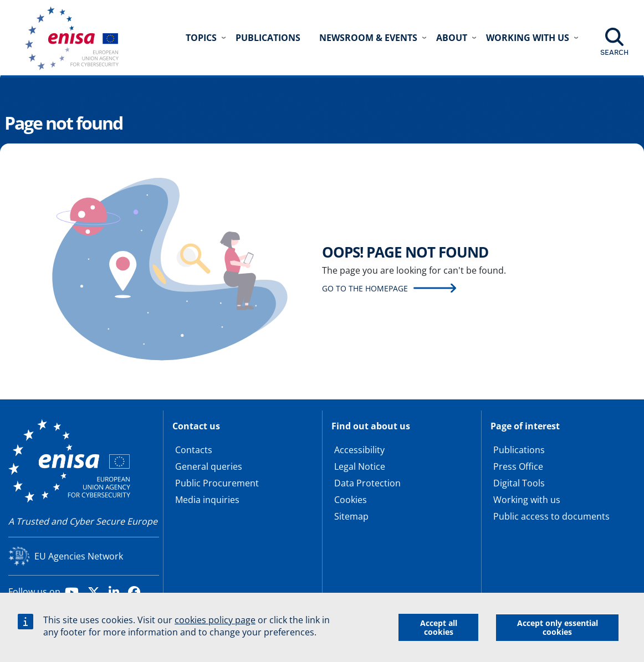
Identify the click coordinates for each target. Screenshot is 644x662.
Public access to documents (551, 516)
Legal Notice (360, 466)
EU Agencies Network (79, 556)
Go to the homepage (365, 288)
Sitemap (351, 516)
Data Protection (367, 483)
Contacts (194, 450)
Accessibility (359, 450)
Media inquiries (207, 500)
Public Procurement (217, 483)
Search (614, 52)
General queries (209, 466)
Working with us (527, 500)
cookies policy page (215, 622)
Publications (268, 38)
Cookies (351, 500)
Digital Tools (519, 483)
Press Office (518, 466)
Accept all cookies (439, 628)
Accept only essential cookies (558, 628)
